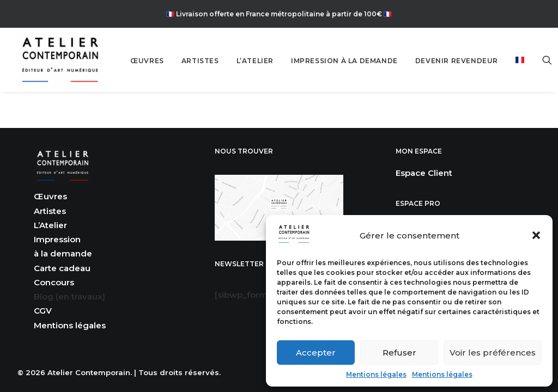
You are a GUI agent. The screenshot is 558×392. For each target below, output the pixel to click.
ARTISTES (200, 61)
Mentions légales (376, 374)
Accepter (316, 353)
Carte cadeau (62, 268)
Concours (54, 282)
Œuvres (50, 196)
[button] (536, 235)
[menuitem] (147, 61)
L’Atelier (50, 225)
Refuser (399, 353)
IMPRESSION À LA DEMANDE (344, 61)
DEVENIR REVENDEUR (457, 61)
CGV (43, 311)
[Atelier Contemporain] (60, 60)
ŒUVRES (147, 61)
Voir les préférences (493, 353)
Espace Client (424, 173)
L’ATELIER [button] (255, 61)
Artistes (50, 211)
